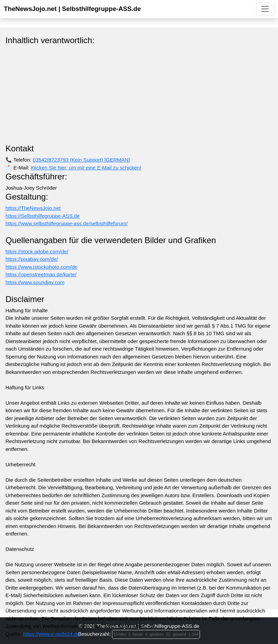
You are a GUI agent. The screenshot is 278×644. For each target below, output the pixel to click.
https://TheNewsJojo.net (33, 208)
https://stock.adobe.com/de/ (37, 251)
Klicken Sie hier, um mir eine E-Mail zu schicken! (86, 168)
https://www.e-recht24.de (52, 634)
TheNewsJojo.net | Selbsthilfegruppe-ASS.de (72, 9)
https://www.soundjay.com (35, 282)
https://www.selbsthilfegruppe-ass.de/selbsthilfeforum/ (67, 223)
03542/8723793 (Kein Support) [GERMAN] (81, 160)
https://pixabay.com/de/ (32, 259)
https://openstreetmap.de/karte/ (41, 274)
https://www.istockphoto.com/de (41, 267)
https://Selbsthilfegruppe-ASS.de (43, 216)
